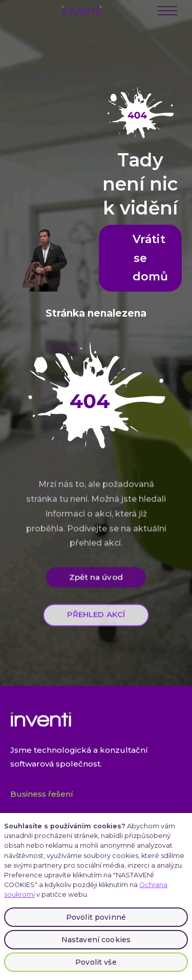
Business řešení (42, 794)
